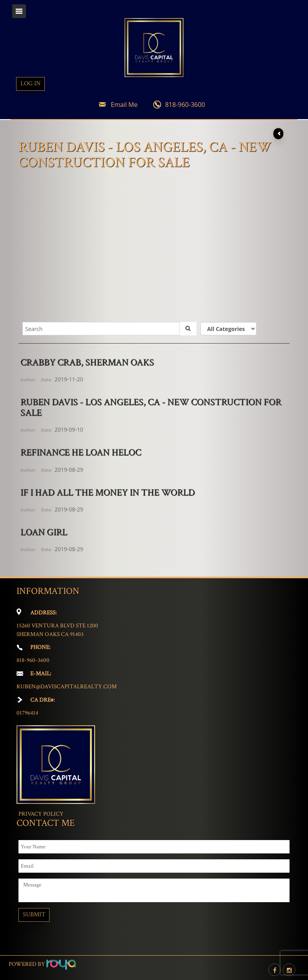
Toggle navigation (19, 11)
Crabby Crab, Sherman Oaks (87, 362)
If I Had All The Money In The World (108, 492)
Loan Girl (44, 532)
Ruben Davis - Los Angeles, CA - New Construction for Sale (151, 407)
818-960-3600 (185, 105)
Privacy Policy (41, 814)
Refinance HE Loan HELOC (81, 452)
